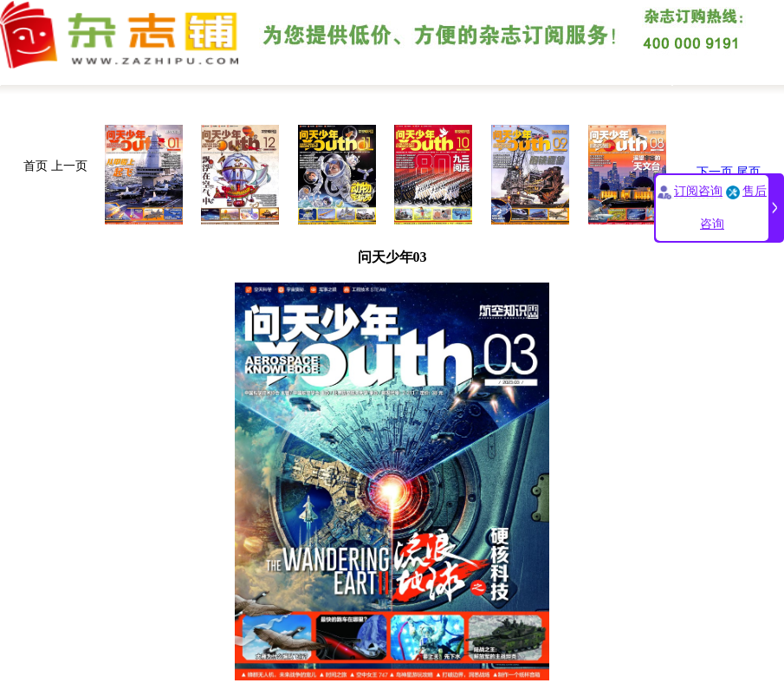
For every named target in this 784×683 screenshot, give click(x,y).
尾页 (748, 172)
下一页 (715, 172)
